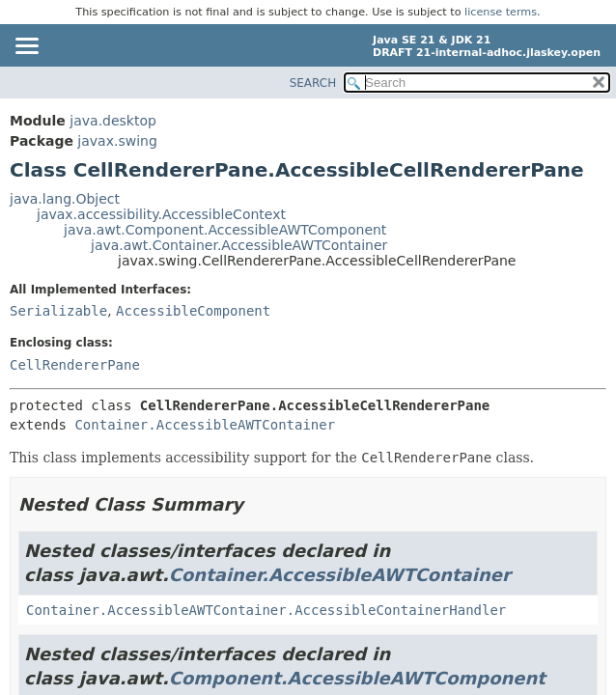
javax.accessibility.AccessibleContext (161, 214)
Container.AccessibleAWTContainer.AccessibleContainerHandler (266, 610)
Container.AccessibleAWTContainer (205, 425)
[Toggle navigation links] (26, 47)
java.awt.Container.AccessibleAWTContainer (239, 245)
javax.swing (117, 141)
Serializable (58, 311)
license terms (501, 12)
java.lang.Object (65, 199)
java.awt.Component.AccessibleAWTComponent (225, 230)
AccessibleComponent (193, 311)
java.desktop (113, 121)
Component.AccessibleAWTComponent (357, 678)
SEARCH (313, 83)
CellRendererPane (75, 365)
